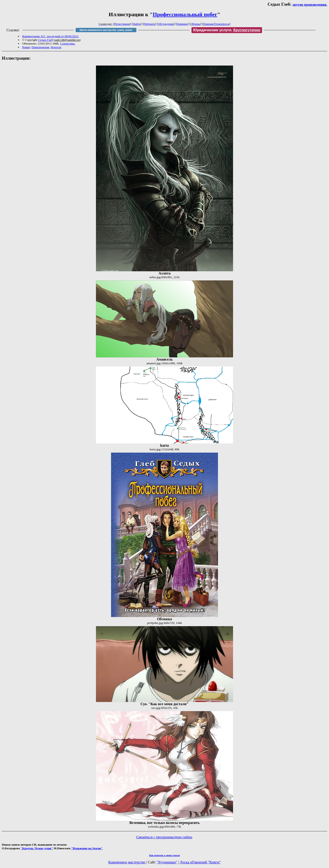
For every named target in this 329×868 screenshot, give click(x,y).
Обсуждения (166, 24)
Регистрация (122, 24)
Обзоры (195, 24)
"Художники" (167, 862)
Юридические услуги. (227, 30)
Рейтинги (149, 24)
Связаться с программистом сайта (164, 837)
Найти (137, 24)
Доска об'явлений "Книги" (200, 862)
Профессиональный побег (185, 14)
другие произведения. (310, 4)
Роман (26, 47)
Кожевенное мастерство (127, 862)
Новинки (182, 24)
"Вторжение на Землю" (87, 848)
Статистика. (68, 44)
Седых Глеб (45, 40)
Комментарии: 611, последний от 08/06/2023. (50, 36)
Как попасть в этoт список (164, 855)
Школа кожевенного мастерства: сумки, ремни (106, 30)
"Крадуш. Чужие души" (37, 848)
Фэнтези (56, 47)
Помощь (208, 24)
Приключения (40, 47)
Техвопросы (222, 24)
